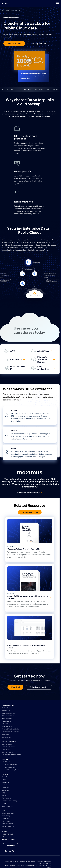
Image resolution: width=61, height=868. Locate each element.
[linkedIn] (10, 851)
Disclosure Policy (34, 865)
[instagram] (6, 851)
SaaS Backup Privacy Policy (21, 865)
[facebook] (3, 851)
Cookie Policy (43, 865)
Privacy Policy (8, 865)
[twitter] (13, 851)
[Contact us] (11, 846)
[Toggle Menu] (38, 3)
